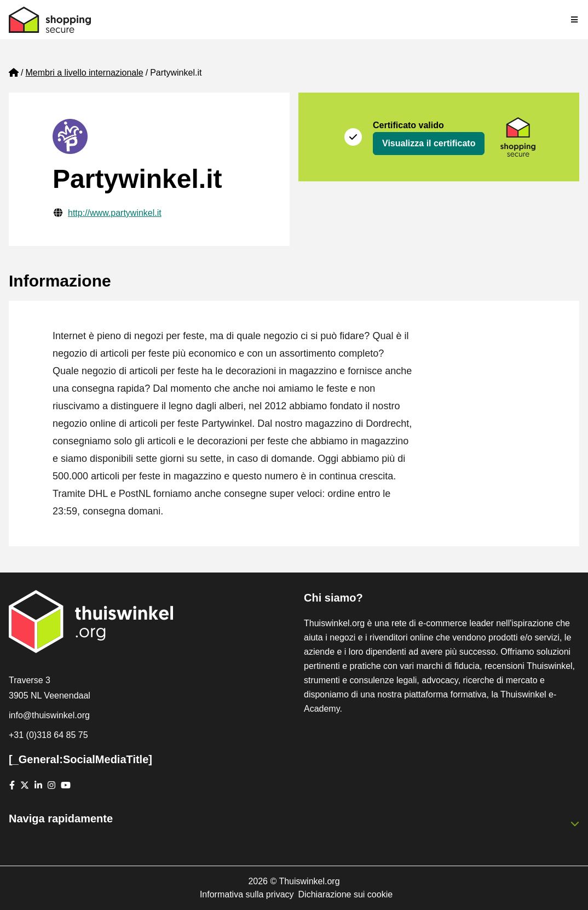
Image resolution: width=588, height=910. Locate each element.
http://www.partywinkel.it (115, 213)
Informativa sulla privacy (247, 894)
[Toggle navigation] (575, 20)
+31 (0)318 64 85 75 (48, 735)
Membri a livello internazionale (84, 73)
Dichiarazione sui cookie (346, 894)
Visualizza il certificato (429, 143)
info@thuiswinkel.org (49, 715)
